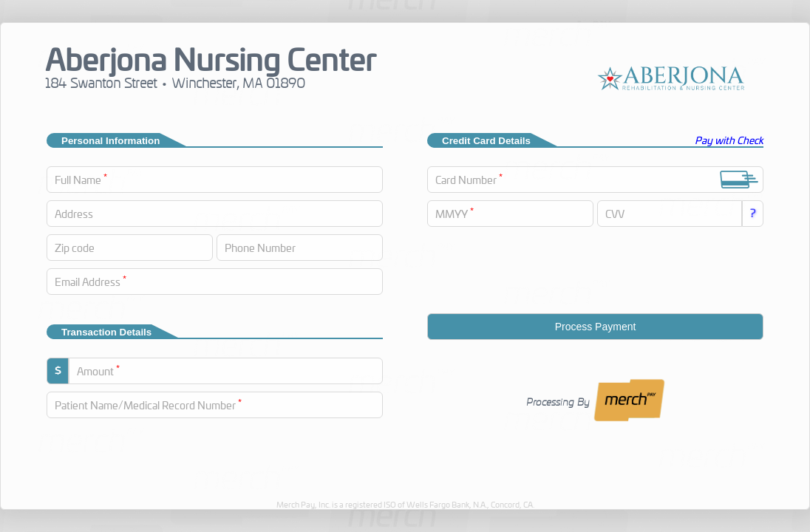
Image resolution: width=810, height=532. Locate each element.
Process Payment (596, 327)
